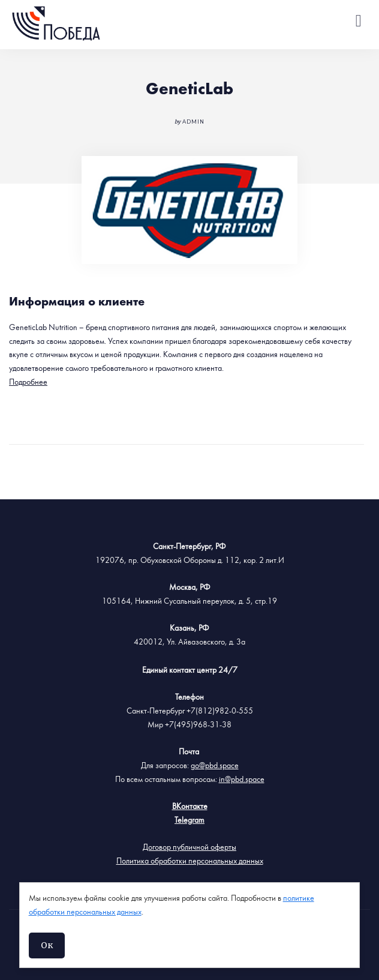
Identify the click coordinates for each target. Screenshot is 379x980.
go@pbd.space (215, 766)
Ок (47, 945)
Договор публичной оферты (189, 847)
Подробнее (28, 382)
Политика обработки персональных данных (190, 861)
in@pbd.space (242, 780)
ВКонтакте (190, 807)
